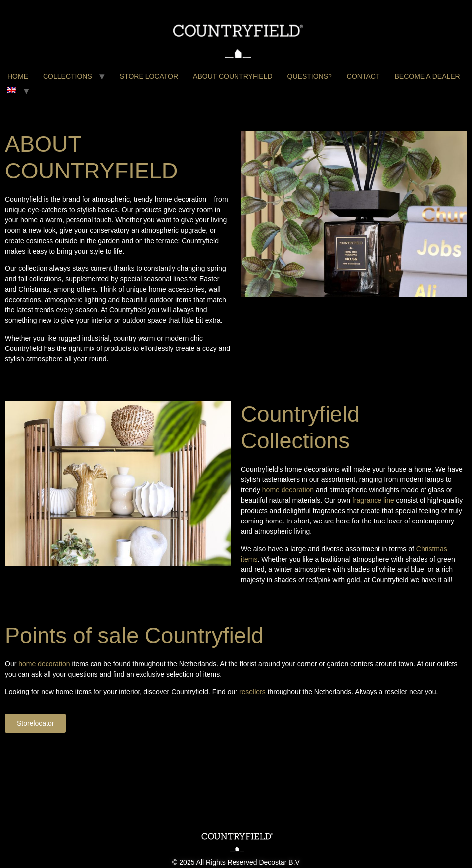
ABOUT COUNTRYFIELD (233, 76)
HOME (18, 76)
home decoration (288, 490)
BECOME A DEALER (427, 76)
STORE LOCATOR (149, 76)
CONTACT (363, 76)
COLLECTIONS (68, 76)
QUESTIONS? (310, 76)
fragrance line (373, 500)
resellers (254, 692)
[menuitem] (12, 91)
